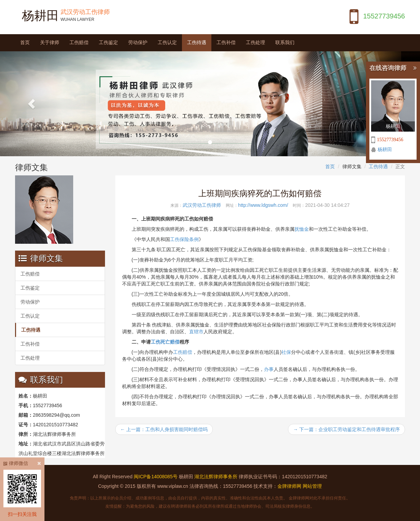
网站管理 (312, 486)
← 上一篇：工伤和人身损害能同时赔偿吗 (164, 429)
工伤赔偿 (79, 43)
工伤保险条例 (184, 239)
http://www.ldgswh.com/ (263, 205)
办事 (269, 369)
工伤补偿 (226, 43)
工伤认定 (167, 43)
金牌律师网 (289, 486)
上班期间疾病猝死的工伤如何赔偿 (260, 193)
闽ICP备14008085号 (156, 477)
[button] (31, 104)
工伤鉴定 (108, 43)
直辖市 (196, 332)
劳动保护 (138, 43)
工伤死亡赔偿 (165, 342)
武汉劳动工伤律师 (202, 205)
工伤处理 (255, 43)
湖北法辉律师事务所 (216, 477)
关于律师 (50, 43)
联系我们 (285, 43)
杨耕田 (385, 150)
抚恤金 (302, 229)
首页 (25, 43)
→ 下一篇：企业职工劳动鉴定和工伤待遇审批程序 (346, 429)
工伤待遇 (197, 43)
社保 (286, 352)
